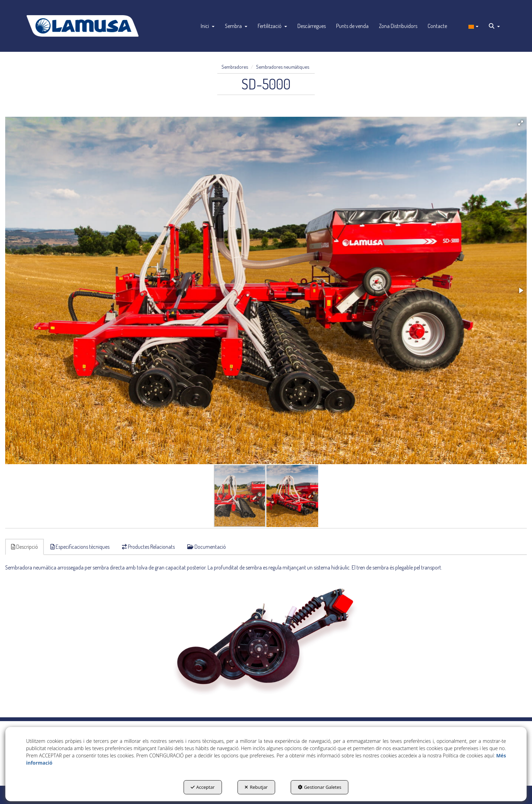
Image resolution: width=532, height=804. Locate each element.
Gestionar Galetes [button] (320, 787)
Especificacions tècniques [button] (80, 547)
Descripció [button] (25, 547)
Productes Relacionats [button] (148, 547)
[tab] (25, 547)
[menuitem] (208, 26)
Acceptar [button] (203, 787)
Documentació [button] (207, 547)
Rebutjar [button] (256, 787)
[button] (83, 26)
